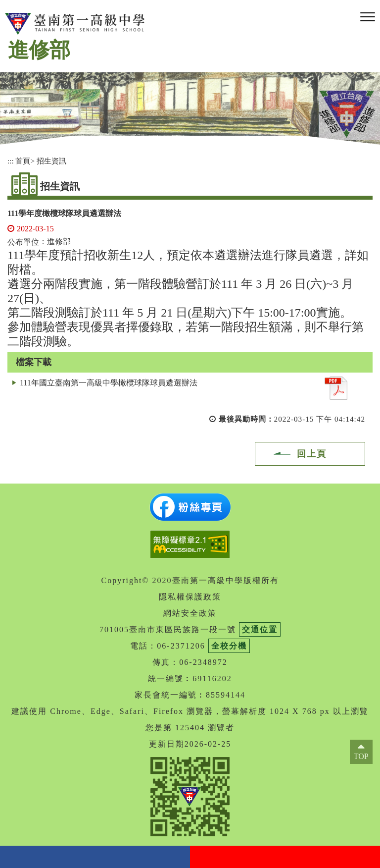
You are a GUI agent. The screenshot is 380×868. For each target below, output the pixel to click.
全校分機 (229, 646)
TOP (361, 756)
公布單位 (23, 242)
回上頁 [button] (312, 454)
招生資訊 (51, 161)
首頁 (23, 161)
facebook (95, 857)
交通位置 (260, 629)
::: (11, 161)
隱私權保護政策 (190, 597)
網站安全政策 (190, 613)
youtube (285, 857)
